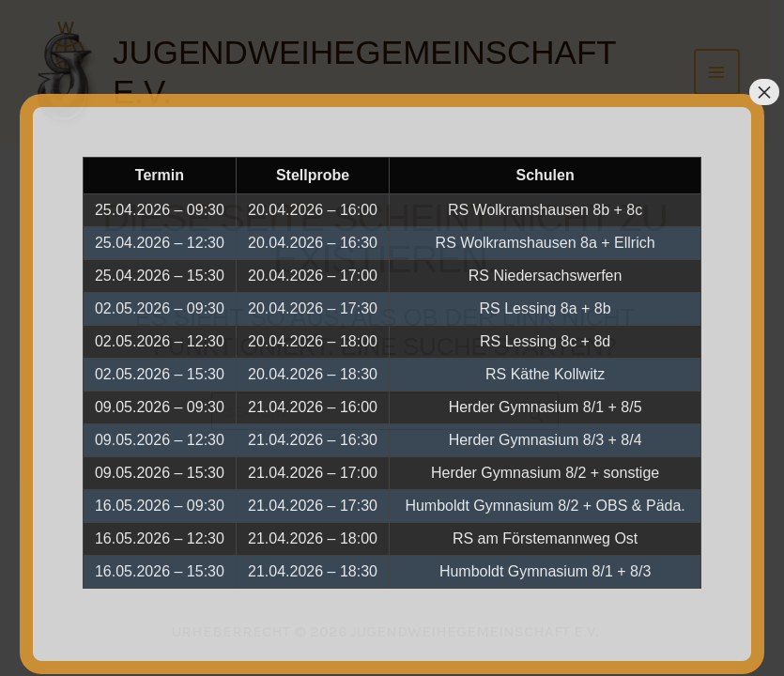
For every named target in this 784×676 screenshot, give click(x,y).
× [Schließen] (764, 92)
